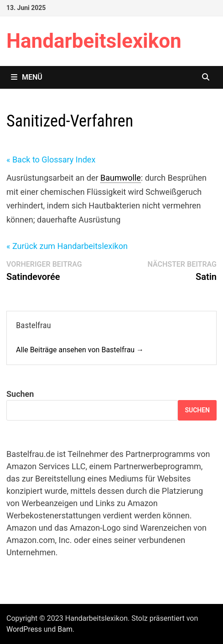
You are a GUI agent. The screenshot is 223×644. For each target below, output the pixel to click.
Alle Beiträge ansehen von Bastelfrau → (80, 350)
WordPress (24, 629)
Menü (27, 77)
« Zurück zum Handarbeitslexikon (67, 246)
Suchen (20, 394)
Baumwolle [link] (121, 178)
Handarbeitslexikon (94, 41)
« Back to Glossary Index (51, 160)
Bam (65, 629)
